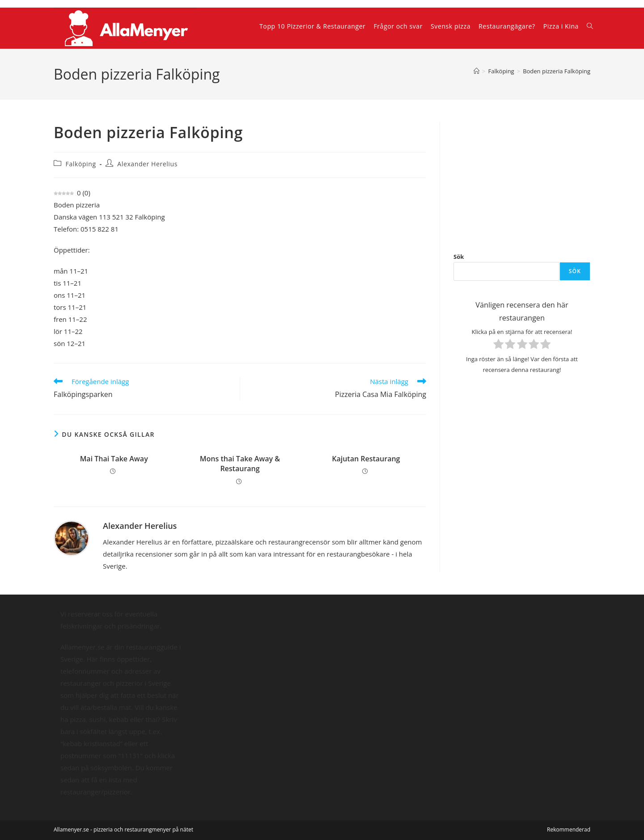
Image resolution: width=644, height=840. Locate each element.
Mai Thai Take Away (114, 459)
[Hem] (477, 71)
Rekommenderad (569, 829)
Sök (459, 257)
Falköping (81, 164)
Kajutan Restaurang (366, 459)
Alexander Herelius (147, 164)
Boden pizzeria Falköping (557, 71)
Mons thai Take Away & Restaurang (240, 464)
